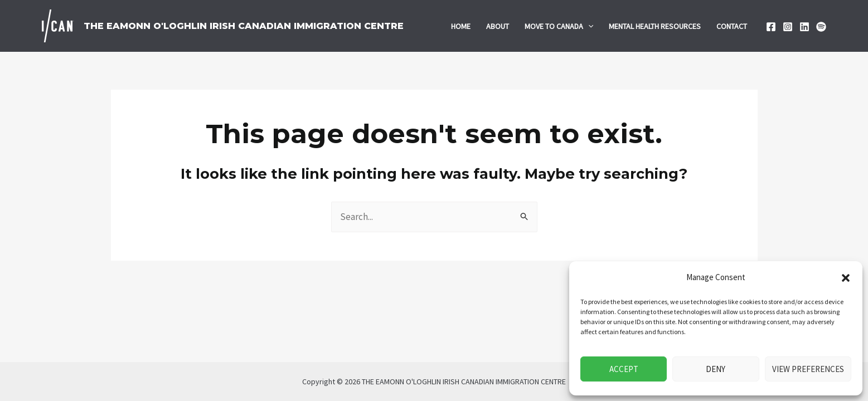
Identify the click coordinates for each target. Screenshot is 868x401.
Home (461, 26)
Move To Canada (559, 26)
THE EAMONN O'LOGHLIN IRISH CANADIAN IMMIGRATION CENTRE (244, 26)
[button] (846, 278)
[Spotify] (821, 27)
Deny (716, 369)
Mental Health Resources (655, 26)
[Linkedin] (804, 27)
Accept (624, 369)
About (498, 26)
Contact (732, 26)
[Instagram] (788, 27)
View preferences (808, 369)
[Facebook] (771, 27)
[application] (588, 26)
